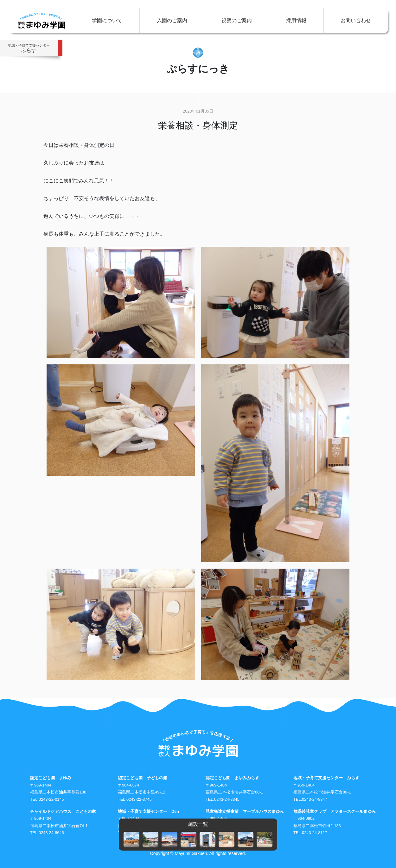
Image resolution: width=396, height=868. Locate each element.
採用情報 (296, 20)
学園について (107, 20)
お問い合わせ (356, 20)
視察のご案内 (237, 20)
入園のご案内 (172, 20)
